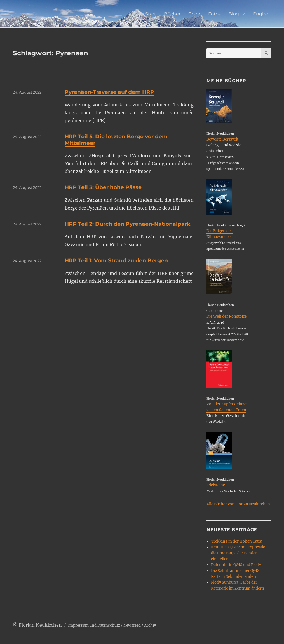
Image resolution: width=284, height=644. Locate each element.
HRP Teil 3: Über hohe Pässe (103, 187)
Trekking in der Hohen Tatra (237, 541)
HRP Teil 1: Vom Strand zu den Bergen (116, 261)
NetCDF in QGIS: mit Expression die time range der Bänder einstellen (239, 553)
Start (151, 14)
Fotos (214, 14)
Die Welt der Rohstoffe (227, 316)
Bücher (172, 14)
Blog (234, 14)
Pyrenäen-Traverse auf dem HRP (109, 92)
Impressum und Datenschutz (94, 625)
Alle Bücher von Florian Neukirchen (238, 504)
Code (194, 14)
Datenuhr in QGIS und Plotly (236, 565)
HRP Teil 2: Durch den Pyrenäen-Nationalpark (128, 224)
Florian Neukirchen (40, 625)
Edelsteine (216, 485)
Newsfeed (132, 625)
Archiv (150, 625)
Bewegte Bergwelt (222, 139)
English (261, 14)
